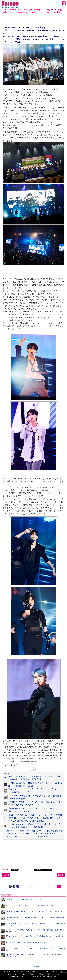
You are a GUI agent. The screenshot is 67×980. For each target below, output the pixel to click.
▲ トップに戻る (33, 966)
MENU (64, 4)
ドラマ (52, 972)
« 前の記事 (6, 875)
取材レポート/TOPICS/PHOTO (28, 972)
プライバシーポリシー (21, 974)
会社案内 (10, 974)
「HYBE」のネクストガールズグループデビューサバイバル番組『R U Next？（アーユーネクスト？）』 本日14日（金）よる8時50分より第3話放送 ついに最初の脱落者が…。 (34, 818)
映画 (57, 972)
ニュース (16, 972)
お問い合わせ (32, 974)
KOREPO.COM (7, 972)
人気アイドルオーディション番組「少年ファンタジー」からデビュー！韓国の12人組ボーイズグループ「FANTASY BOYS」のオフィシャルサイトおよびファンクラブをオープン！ (35, 834)
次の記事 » (61, 875)
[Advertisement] (33, 20)
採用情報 (40, 974)
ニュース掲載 (56, 974)
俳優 (47, 972)
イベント (41, 972)
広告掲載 (47, 974)
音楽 (62, 972)
